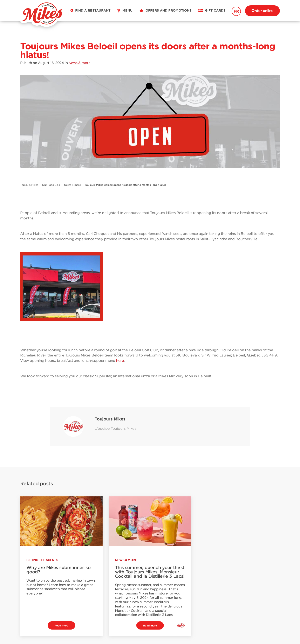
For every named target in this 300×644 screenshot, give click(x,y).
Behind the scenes (42, 560)
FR (236, 11)
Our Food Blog (51, 185)
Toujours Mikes (29, 185)
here (120, 361)
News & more (80, 63)
